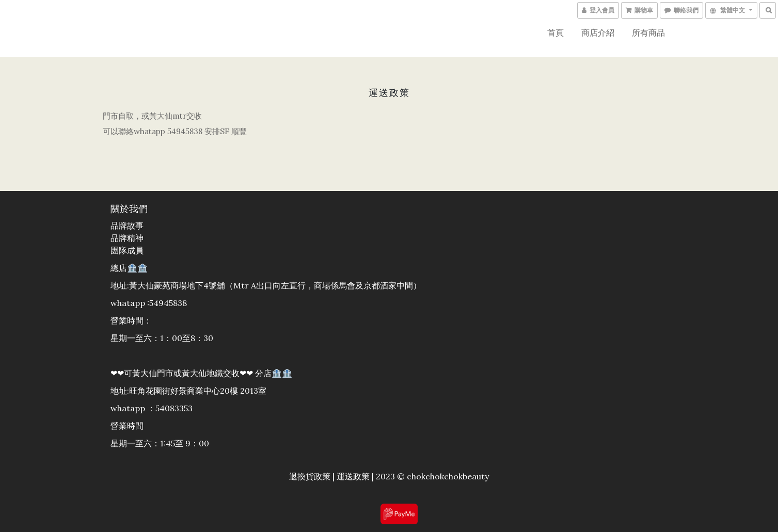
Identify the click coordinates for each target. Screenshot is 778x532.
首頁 (555, 33)
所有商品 (648, 33)
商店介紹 (598, 33)
